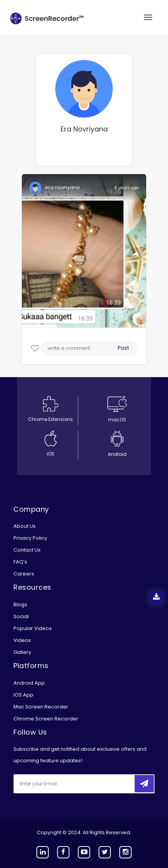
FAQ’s (20, 562)
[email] (64, 784)
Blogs (20, 604)
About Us (25, 526)
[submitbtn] (144, 784)
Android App (29, 683)
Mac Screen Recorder (41, 707)
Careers (24, 574)
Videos (22, 640)
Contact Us (27, 550)
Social (21, 616)
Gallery (22, 652)
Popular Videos (33, 628)
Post (124, 348)
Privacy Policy (30, 538)
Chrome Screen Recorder (46, 719)
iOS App (23, 695)
